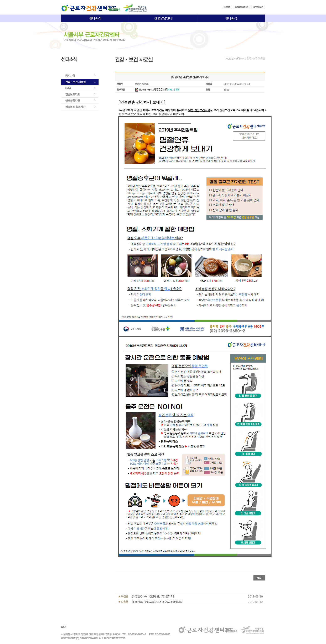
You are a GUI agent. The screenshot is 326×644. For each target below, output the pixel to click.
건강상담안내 (163, 18)
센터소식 (231, 18)
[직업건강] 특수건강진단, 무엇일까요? (153, 596)
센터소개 (95, 18)
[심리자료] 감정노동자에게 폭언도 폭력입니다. (158, 602)
